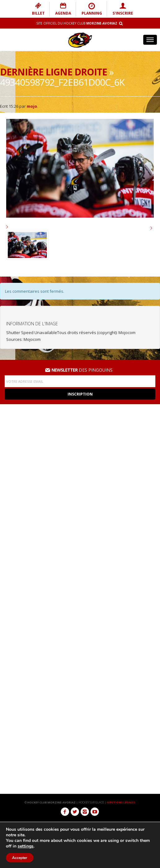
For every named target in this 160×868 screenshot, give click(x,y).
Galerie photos (80, 639)
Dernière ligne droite (53, 72)
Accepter (20, 858)
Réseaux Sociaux (80, 651)
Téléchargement (80, 663)
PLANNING (92, 9)
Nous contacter (80, 688)
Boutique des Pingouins (80, 676)
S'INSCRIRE (123, 9)
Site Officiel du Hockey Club (77, 23)
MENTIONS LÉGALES (121, 802)
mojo (32, 106)
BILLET (38, 9)
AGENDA (63, 9)
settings (26, 846)
